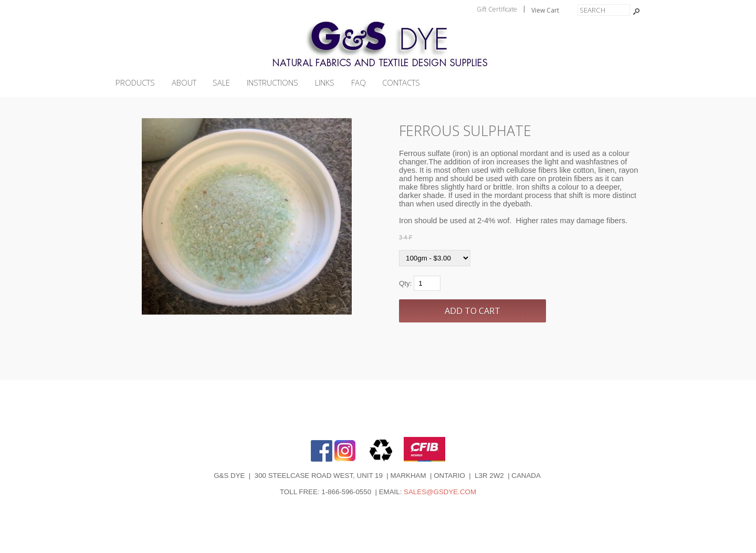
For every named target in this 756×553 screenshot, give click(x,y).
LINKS (325, 83)
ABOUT (184, 83)
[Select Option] (435, 258)
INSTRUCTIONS (272, 83)
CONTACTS (401, 83)
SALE (221, 83)
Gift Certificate (497, 9)
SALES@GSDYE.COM (440, 492)
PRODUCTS (135, 83)
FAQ (359, 83)
